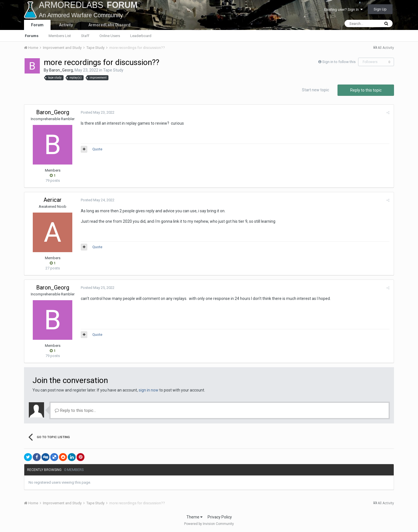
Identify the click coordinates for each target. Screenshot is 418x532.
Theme (194, 517)
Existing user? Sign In (343, 9)
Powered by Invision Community (209, 524)
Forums (32, 36)
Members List (60, 36)
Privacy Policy (220, 517)
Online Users (110, 36)
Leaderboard (141, 36)
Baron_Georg (61, 70)
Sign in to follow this (339, 62)
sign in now (149, 390)
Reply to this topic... (75, 410)
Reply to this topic (366, 90)
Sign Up (380, 9)
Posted (98, 112)
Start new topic (315, 90)
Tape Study (113, 70)
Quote (97, 149)
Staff (85, 36)
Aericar (53, 200)
